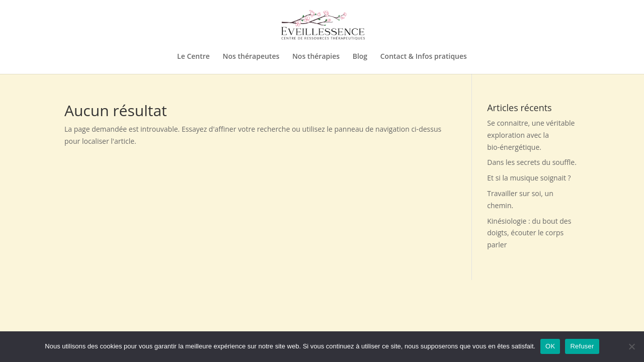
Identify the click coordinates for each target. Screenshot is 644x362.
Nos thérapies (316, 57)
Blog (360, 57)
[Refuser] (631, 346)
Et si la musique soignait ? (529, 178)
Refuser (582, 346)
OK (550, 346)
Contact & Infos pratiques (424, 57)
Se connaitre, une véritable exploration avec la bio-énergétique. (531, 135)
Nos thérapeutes (251, 57)
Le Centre (193, 57)
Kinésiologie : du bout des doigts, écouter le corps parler (529, 233)
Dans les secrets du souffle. (532, 162)
